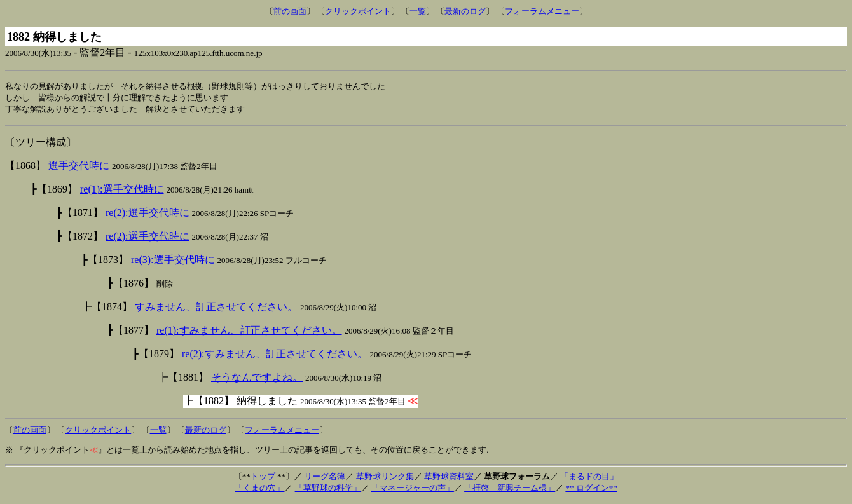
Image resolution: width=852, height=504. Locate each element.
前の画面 (290, 11)
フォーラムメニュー (542, 11)
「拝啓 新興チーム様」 (510, 490)
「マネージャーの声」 (413, 490)
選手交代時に (79, 167)
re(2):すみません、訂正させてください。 (275, 356)
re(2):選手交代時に (148, 215)
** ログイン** (591, 490)
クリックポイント (358, 11)
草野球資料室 (449, 478)
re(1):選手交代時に (122, 191)
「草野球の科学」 (328, 490)
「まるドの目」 (589, 478)
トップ (263, 478)
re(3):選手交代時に (173, 262)
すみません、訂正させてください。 (216, 309)
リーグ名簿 (325, 478)
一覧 (418, 11)
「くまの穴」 (259, 490)
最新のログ (465, 11)
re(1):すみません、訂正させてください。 (249, 332)
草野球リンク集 (385, 478)
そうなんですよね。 (257, 379)
